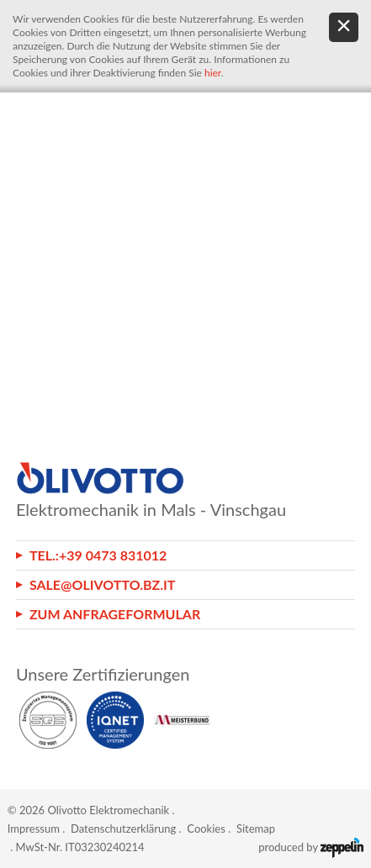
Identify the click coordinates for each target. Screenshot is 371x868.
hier (213, 73)
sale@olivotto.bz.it (103, 584)
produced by (311, 847)
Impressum (34, 829)
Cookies (206, 829)
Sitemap (256, 829)
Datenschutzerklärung (123, 829)
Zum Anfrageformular (115, 614)
